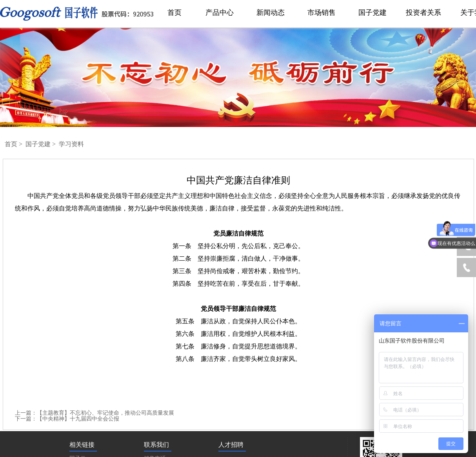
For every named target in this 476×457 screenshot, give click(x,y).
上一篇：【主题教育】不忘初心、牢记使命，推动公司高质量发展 (94, 413)
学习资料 (71, 144)
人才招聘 (231, 445)
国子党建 (39, 144)
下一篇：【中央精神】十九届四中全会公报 (67, 419)
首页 (12, 144)
